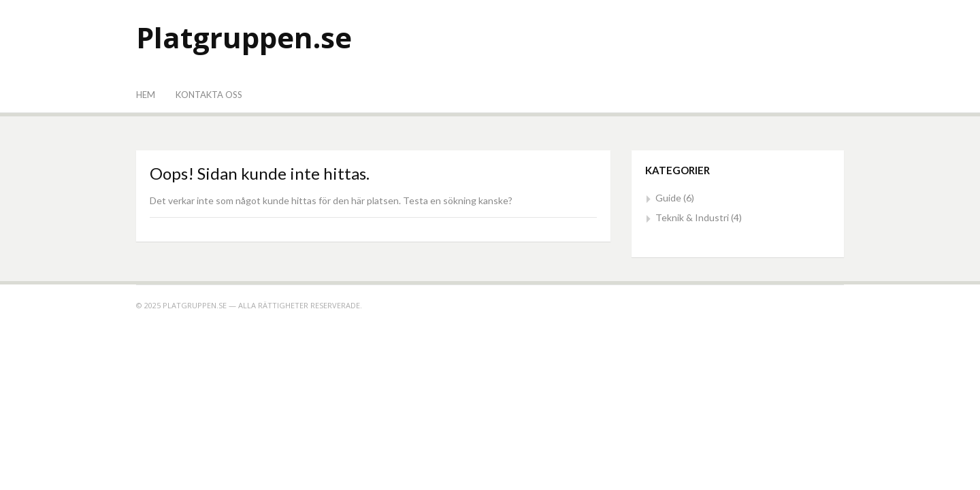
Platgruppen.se (244, 37)
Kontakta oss (209, 95)
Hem (146, 95)
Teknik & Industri (692, 217)
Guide (668, 198)
